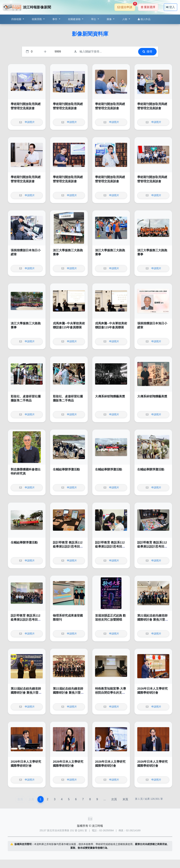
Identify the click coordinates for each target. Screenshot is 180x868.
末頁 (125, 799)
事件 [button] (55, 19)
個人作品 (144, 19)
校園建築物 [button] (75, 19)
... (105, 799)
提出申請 (126, 6)
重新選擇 (148, 7)
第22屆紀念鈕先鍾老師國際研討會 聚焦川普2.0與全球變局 (153, 620)
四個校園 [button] (17, 19)
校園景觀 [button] (37, 19)
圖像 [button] (110, 19)
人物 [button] (125, 19)
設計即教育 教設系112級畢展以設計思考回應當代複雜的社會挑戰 (68, 547)
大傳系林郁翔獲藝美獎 (110, 396)
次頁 (114, 799)
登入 (171, 7)
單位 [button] (94, 19)
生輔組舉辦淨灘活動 (66, 469)
